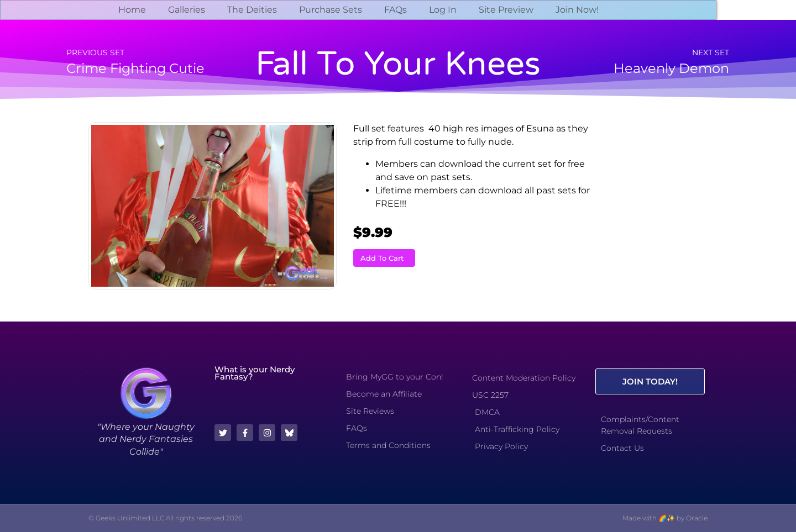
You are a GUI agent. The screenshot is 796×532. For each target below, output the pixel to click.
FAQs (396, 10)
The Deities (252, 10)
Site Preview (506, 10)
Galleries (187, 10)
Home (132, 10)
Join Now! (577, 10)
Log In (443, 10)
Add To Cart (382, 258)
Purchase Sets (331, 10)
